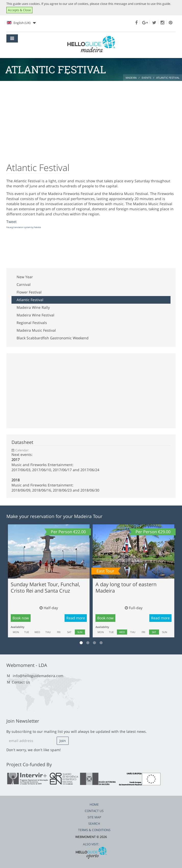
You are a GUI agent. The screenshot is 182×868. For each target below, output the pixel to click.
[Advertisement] (91, 119)
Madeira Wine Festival (35, 315)
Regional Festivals (32, 323)
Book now (21, 618)
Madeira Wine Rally (33, 307)
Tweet (11, 222)
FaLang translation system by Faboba (24, 227)
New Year (25, 277)
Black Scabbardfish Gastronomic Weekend (53, 338)
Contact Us (21, 682)
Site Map (94, 817)
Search (94, 824)
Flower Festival (29, 292)
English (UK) (21, 23)
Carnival (24, 284)
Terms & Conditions (94, 830)
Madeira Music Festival (36, 330)
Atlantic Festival (30, 300)
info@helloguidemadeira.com (38, 676)
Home (94, 804)
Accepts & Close (19, 10)
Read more (76, 618)
